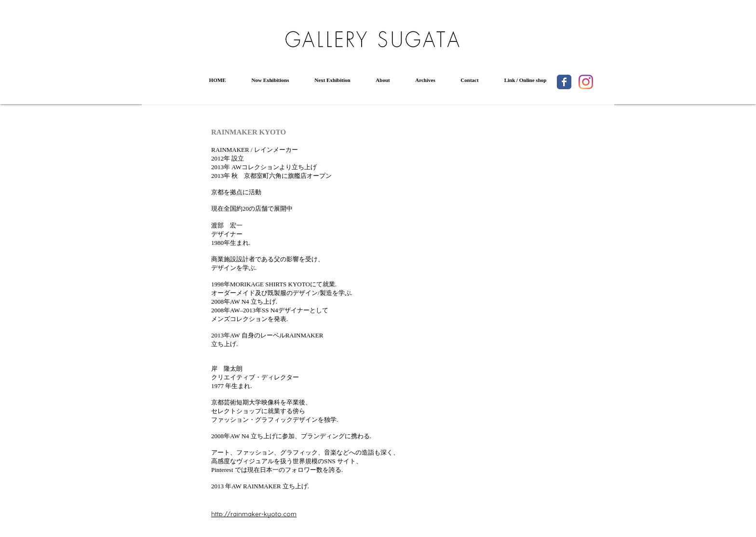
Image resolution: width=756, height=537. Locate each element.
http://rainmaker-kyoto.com (254, 514)
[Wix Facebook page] (564, 82)
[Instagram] (586, 82)
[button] (270, 80)
